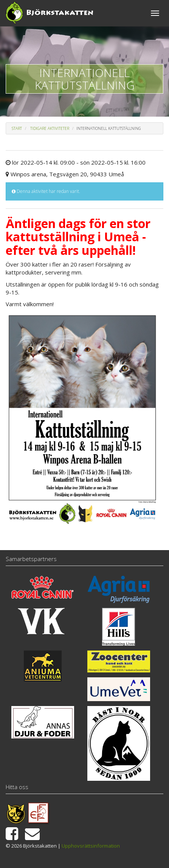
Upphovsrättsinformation (91, 846)
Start (17, 128)
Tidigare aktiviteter (50, 128)
